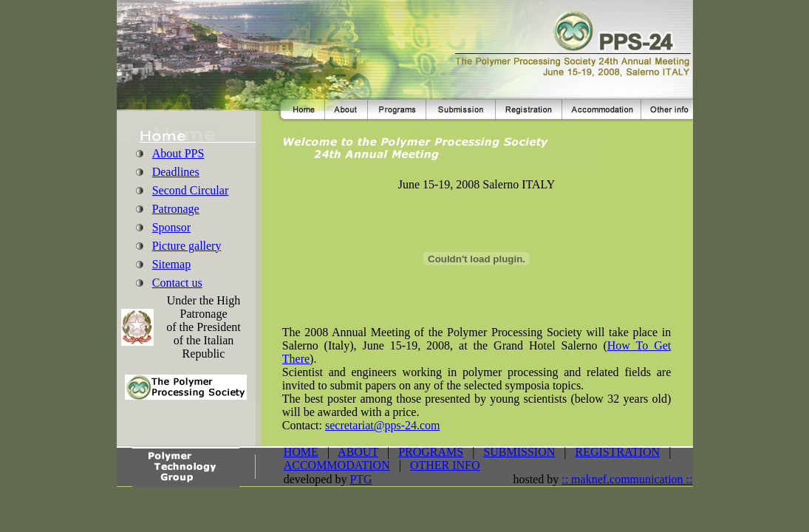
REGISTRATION (618, 452)
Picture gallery (187, 246)
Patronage (176, 209)
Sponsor (171, 227)
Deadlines (176, 172)
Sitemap (171, 264)
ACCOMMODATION (337, 465)
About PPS (178, 153)
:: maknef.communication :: (627, 479)
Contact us (177, 283)
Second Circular (191, 190)
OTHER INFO (445, 465)
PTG (361, 479)
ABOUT (358, 452)
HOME (301, 452)
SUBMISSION (519, 452)
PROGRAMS (431, 452)
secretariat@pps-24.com (383, 425)
